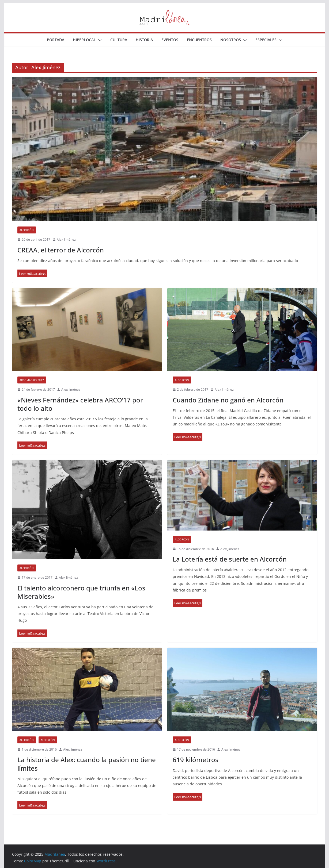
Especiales (266, 40)
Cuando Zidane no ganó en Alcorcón (228, 400)
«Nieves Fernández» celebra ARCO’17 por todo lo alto (80, 404)
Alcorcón (27, 230)
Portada (56, 40)
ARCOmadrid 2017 (32, 380)
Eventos (170, 40)
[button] (99, 40)
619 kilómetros (196, 760)
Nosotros (231, 40)
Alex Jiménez (66, 239)
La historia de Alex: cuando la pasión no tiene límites (87, 764)
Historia (144, 40)
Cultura (119, 40)
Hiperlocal (84, 40)
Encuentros (199, 40)
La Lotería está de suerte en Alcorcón (230, 559)
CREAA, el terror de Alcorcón (61, 250)
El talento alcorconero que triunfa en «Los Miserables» (81, 592)
